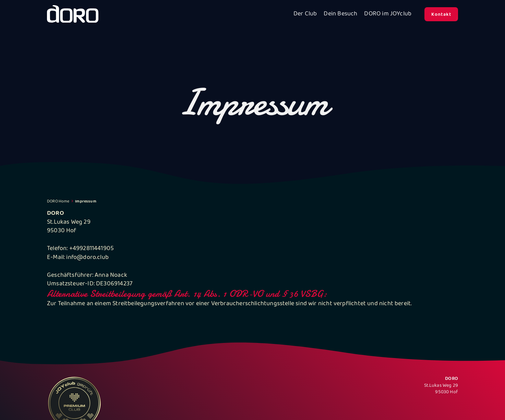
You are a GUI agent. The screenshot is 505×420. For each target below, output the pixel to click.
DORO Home (58, 202)
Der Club (305, 14)
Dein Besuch (340, 14)
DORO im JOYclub (388, 14)
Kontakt (441, 15)
